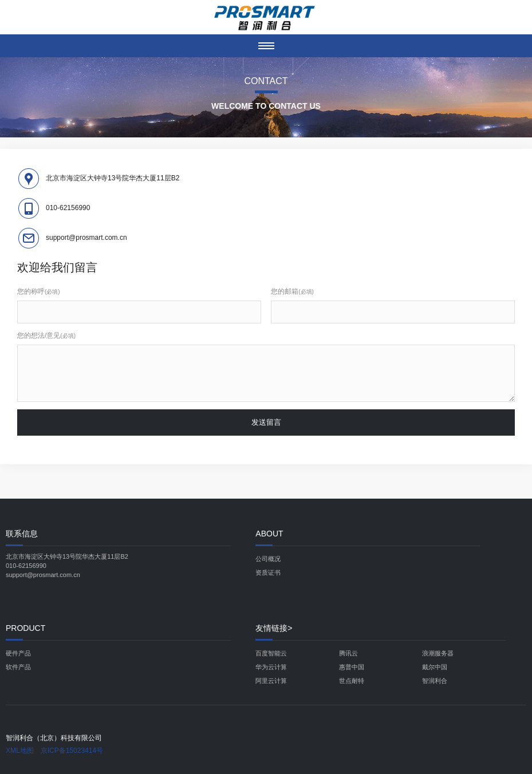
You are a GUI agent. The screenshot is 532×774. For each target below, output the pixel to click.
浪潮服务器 (438, 653)
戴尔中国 (435, 667)
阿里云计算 (271, 681)
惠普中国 (352, 667)
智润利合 (435, 681)
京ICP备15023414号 (72, 751)
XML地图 (20, 751)
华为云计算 (271, 667)
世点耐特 (352, 681)
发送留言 (266, 422)
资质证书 (268, 572)
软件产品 (18, 667)
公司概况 (268, 559)
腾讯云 (348, 653)
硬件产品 (18, 653)
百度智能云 (271, 653)
